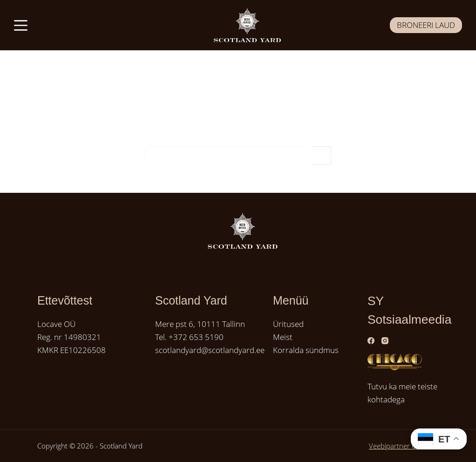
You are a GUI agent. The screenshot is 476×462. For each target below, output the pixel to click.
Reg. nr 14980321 (69, 337)
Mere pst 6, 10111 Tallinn (200, 324)
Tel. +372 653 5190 (189, 337)
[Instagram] (385, 341)
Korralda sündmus (306, 350)
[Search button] (322, 156)
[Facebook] (371, 341)
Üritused (288, 324)
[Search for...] (229, 156)
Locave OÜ (56, 324)
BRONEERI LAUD (426, 25)
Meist (283, 337)
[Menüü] (21, 25)
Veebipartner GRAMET (404, 446)
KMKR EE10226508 (71, 350)
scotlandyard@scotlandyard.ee (210, 350)
